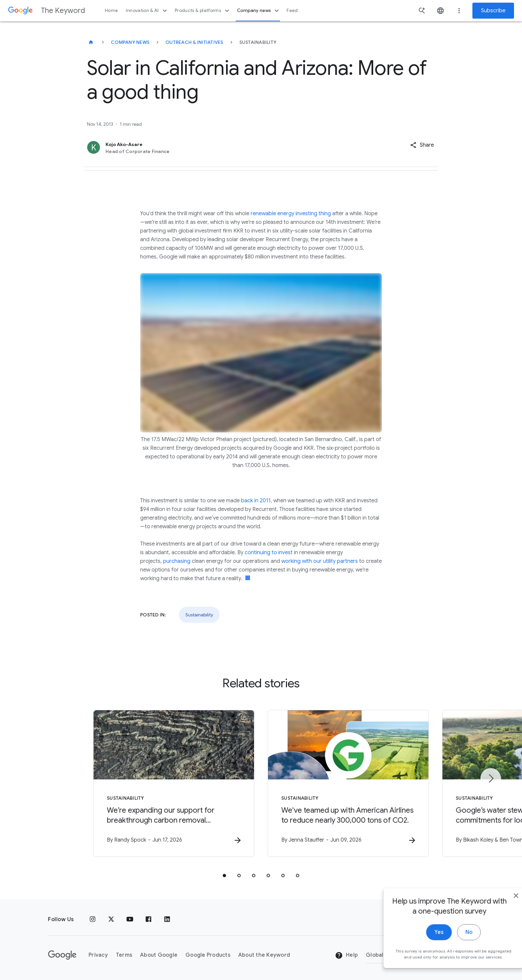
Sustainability (199, 615)
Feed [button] (292, 10)
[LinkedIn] (167, 919)
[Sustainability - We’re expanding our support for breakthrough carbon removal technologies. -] (174, 783)
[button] (422, 145)
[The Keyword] (91, 42)
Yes (424, 942)
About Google (159, 955)
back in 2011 (256, 501)
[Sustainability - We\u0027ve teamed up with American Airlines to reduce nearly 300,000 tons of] (348, 783)
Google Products (208, 955)
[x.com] (111, 919)
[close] (501, 905)
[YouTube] (130, 919)
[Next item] (491, 778)
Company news (259, 11)
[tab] (224, 876)
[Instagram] (93, 919)
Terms (124, 955)
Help (346, 955)
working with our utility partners (320, 561)
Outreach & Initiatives (194, 42)
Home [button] (111, 10)
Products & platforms (203, 11)
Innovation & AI (147, 11)
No (454, 942)
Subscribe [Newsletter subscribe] (493, 11)
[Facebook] (148, 919)
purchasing (177, 561)
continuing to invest (269, 553)
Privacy (98, 955)
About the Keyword (264, 955)
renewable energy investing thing (291, 214)
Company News (130, 42)
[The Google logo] (62, 955)
